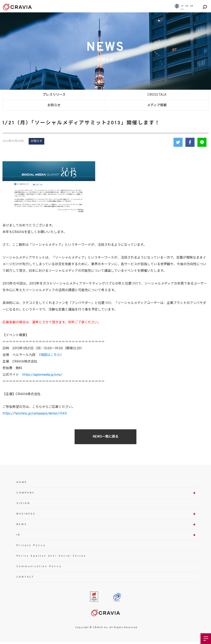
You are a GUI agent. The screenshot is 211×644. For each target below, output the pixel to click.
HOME (22, 482)
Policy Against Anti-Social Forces (51, 556)
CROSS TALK (157, 95)
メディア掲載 (157, 105)
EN (187, 6)
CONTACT (25, 577)
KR (192, 6)
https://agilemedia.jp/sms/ (42, 375)
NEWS (22, 524)
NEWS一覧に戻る (106, 437)
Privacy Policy (31, 545)
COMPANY (26, 493)
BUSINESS (26, 514)
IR (19, 535)
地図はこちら (50, 355)
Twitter (178, 142)
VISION (23, 503)
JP (182, 6)
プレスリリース (54, 95)
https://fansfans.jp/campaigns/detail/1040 (35, 414)
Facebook (190, 142)
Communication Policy (39, 566)
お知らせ (54, 105)
